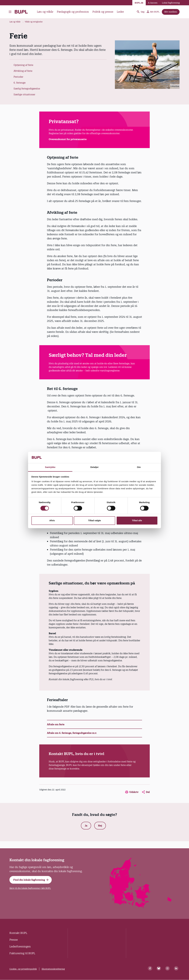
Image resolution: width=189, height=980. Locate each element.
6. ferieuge (20, 83)
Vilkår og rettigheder (34, 22)
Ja (86, 826)
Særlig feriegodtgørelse (27, 89)
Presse (14, 940)
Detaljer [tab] (94, 467)
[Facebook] (150, 968)
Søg (140, 12)
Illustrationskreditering (53, 969)
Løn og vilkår (45, 12)
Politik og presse (103, 12)
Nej (100, 826)
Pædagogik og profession (73, 12)
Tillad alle (137, 520)
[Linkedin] (176, 968)
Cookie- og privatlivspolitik (23, 969)
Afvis (52, 520)
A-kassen (153, 3)
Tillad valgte (94, 520)
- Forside (21, 12)
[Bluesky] (159, 968)
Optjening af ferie (23, 65)
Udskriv (132, 792)
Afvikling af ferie (23, 71)
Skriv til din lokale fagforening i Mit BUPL (30, 888)
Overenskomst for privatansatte (68, 139)
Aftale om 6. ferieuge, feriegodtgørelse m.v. (72, 733)
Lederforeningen (20, 946)
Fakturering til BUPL (22, 953)
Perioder (18, 77)
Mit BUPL (153, 12)
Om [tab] (139, 467)
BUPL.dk (139, 3)
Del (146, 792)
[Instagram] (167, 968)
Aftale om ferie (56, 724)
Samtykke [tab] (50, 467)
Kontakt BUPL (18, 933)
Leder (120, 12)
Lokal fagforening (171, 3)
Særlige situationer (24, 94)
